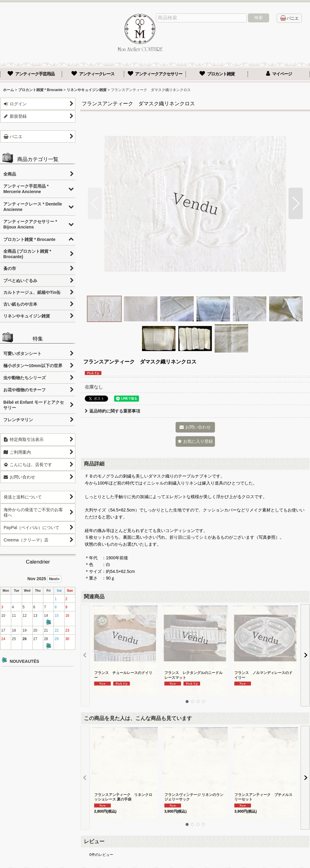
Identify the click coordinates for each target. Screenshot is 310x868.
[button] (95, 203)
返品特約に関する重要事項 (112, 411)
